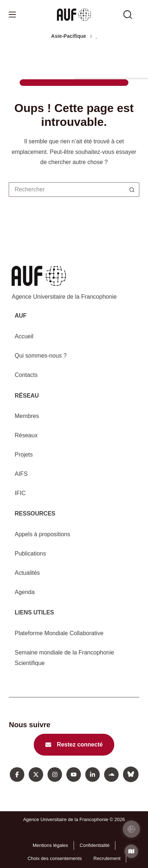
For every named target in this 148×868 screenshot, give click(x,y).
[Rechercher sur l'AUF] (128, 15)
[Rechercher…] (67, 190)
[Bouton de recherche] (132, 190)
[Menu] (12, 15)
